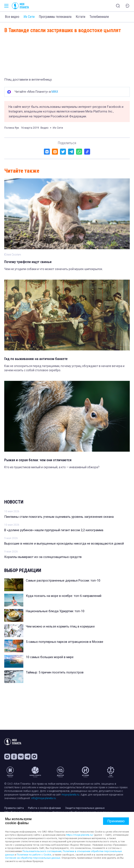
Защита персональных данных (85, 808)
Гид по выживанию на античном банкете (36, 359)
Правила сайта (14, 808)
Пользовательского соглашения (42, 851)
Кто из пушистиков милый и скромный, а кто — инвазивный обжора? (52, 467)
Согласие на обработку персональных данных (33, 858)
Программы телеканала (55, 17)
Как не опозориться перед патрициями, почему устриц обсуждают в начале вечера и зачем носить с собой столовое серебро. (64, 368)
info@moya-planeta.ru (43, 798)
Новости (14, 502)
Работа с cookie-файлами (44, 808)
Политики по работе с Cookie (34, 855)
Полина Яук (12, 128)
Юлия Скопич (13, 255)
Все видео (12, 17)
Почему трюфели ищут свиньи (28, 262)
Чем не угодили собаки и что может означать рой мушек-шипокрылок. (54, 269)
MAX (55, 92)
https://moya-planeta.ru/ (80, 835)
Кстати (80, 17)
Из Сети (29, 17)
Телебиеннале (99, 17)
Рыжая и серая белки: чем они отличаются (38, 460)
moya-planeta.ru (70, 795)
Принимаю (116, 821)
